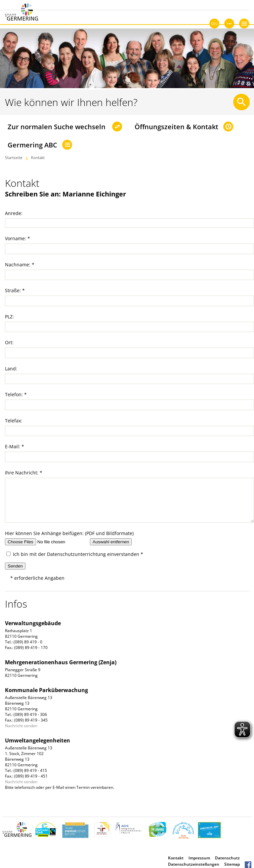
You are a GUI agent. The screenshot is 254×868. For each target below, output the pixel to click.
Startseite (14, 158)
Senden (15, 566)
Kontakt (38, 158)
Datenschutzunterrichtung (76, 554)
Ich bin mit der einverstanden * (75, 554)
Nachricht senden (21, 726)
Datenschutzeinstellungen (194, 864)
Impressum (199, 858)
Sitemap (232, 864)
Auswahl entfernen (111, 542)
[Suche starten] (241, 102)
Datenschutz (227, 858)
